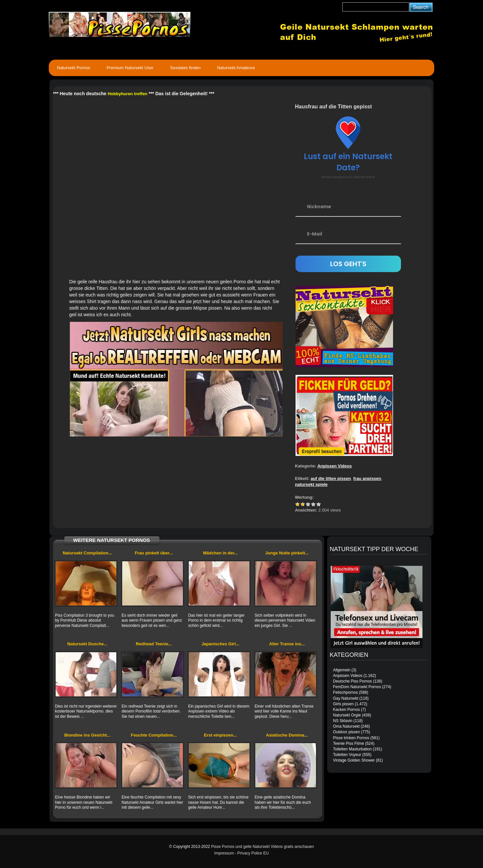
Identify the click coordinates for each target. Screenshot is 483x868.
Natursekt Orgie (347, 715)
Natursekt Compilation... (87, 553)
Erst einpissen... (220, 735)
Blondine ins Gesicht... (87, 735)
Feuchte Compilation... (154, 735)
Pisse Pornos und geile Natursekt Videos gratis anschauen (263, 847)
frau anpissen (367, 478)
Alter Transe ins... (287, 644)
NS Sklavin (343, 721)
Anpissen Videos (335, 466)
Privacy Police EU (253, 853)
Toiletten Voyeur (347, 755)
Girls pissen (343, 704)
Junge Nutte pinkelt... (287, 553)
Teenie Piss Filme (349, 743)
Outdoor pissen (346, 732)
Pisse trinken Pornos (351, 738)
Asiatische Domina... (287, 735)
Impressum (224, 853)
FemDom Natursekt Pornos (357, 687)
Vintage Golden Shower (354, 760)
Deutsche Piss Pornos (353, 681)
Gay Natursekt (346, 698)
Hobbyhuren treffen (128, 94)
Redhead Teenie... (154, 644)
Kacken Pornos (346, 710)
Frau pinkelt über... (154, 553)
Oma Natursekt (346, 726)
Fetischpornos (345, 692)
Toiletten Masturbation (352, 749)
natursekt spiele (311, 484)
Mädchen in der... (220, 553)
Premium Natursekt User (130, 68)
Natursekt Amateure (236, 68)
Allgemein (342, 670)
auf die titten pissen (331, 478)
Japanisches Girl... (220, 644)
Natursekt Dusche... (87, 644)
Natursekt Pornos (73, 68)
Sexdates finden (185, 68)
